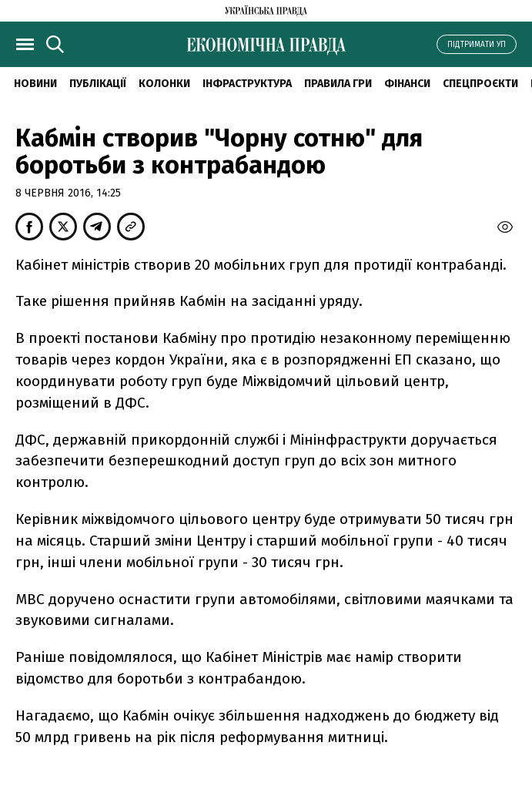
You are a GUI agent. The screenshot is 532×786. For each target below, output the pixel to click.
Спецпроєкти (480, 84)
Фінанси (407, 84)
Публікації (98, 84)
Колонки (164, 84)
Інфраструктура (247, 84)
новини (35, 84)
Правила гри (338, 84)
